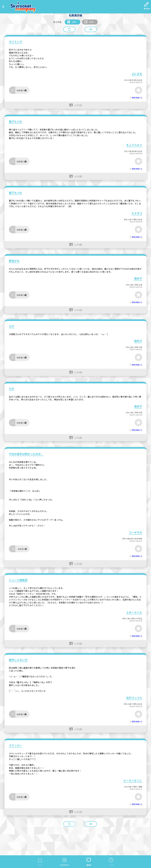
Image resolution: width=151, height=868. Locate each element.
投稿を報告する (137, 98)
